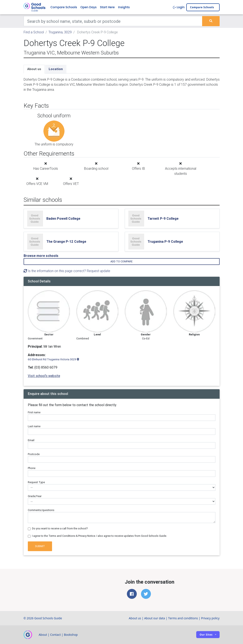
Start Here (107, 7)
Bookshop (71, 635)
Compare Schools (64, 7)
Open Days (88, 7)
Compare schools (202, 7)
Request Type (36, 482)
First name (34, 412)
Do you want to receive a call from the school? (60, 528)
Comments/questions (41, 510)
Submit (40, 546)
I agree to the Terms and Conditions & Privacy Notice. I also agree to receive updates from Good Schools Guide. (99, 536)
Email (31, 440)
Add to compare (121, 261)
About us (34, 69)
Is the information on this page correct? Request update (67, 271)
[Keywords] (113, 21)
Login (179, 7)
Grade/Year (35, 496)
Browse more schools (41, 256)
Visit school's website (44, 376)
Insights (124, 7)
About (43, 635)
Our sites (206, 635)
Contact (55, 635)
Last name (34, 426)
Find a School (34, 32)
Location (56, 69)
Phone (32, 468)
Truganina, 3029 (60, 32)
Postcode (34, 454)
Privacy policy (210, 618)
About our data (155, 618)
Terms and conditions (183, 618)
